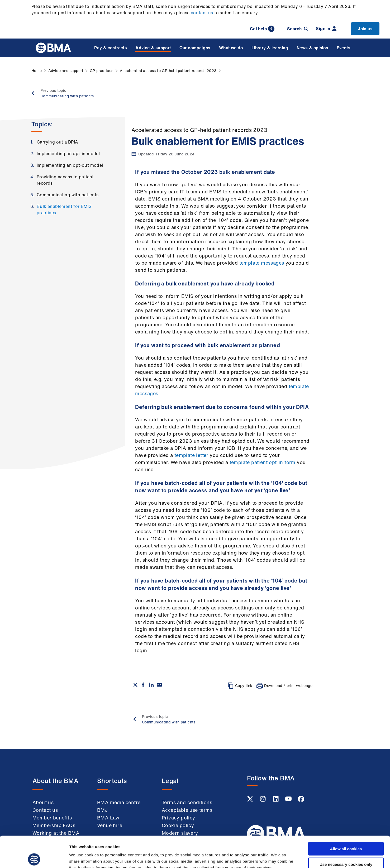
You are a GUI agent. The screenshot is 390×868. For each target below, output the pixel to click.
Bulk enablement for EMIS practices (64, 209)
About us (43, 802)
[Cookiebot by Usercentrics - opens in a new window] (34, 858)
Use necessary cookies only (346, 833)
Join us (365, 29)
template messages (262, 263)
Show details (277, 858)
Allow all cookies (346, 817)
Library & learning (270, 48)
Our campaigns (195, 48)
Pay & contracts (111, 48)
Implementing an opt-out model (70, 165)
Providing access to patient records (65, 180)
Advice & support (153, 48)
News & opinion (312, 48)
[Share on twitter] (135, 685)
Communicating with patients (68, 195)
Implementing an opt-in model (68, 154)
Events (344, 48)
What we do (231, 48)
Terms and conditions (187, 802)
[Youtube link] (289, 800)
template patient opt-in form (263, 462)
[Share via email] (159, 685)
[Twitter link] (251, 800)
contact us (202, 13)
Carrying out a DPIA (57, 142)
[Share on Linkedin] (151, 685)
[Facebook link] (301, 800)
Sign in (326, 28)
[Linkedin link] (276, 800)
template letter (191, 455)
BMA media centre (119, 802)
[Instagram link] (263, 800)
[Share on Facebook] (143, 685)
